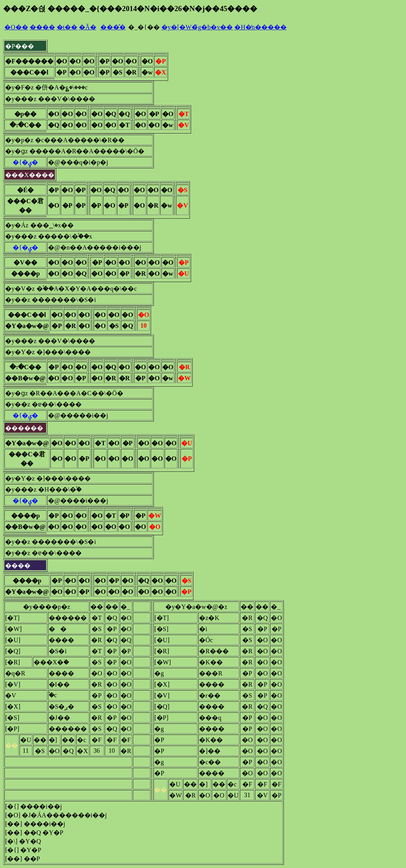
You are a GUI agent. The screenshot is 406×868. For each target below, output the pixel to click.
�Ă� (88, 27)
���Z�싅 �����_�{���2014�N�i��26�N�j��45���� (130, 9)
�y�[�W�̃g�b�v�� (197, 27)
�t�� (67, 27)
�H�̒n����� (260, 27)
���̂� (113, 27)
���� (42, 27)
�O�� (16, 27)
